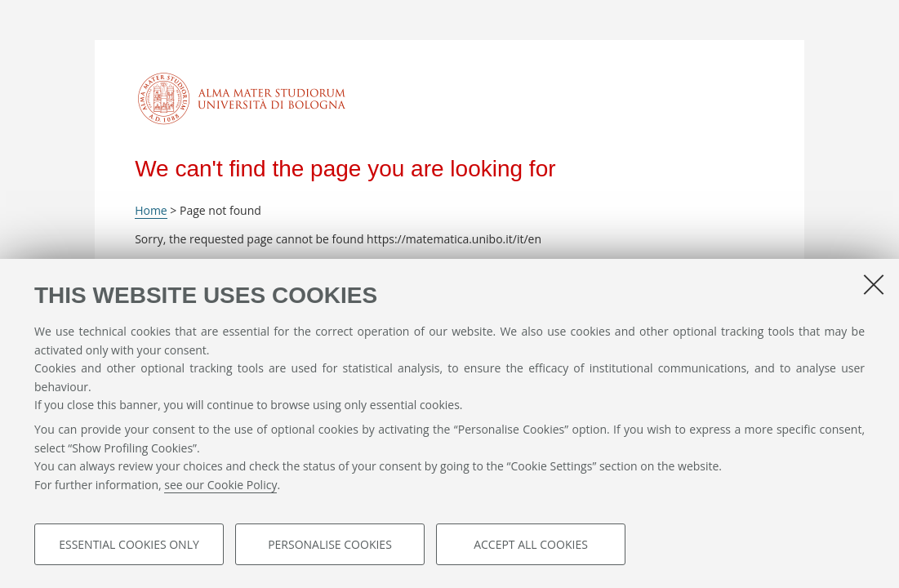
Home (151, 210)
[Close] (874, 284)
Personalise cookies (330, 544)
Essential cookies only (129, 544)
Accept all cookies (531, 544)
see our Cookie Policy (220, 485)
